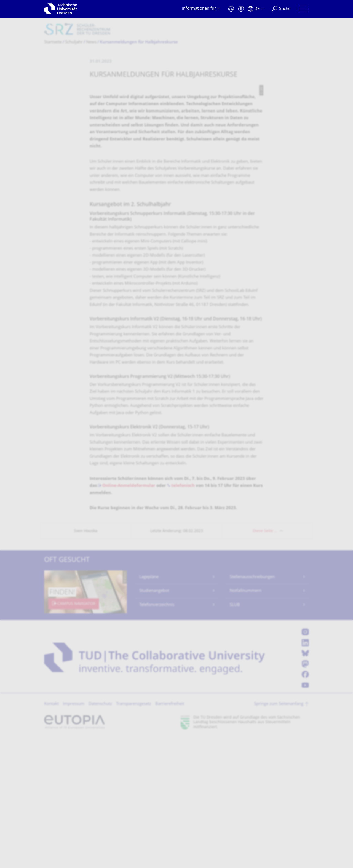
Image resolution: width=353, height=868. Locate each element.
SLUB (235, 735)
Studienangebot (154, 721)
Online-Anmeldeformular (129, 616)
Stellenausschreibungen (252, 707)
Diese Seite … (265, 661)
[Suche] (281, 9)
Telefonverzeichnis (157, 735)
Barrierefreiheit (170, 834)
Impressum (74, 834)
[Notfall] (231, 9)
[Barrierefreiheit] (241, 9)
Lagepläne (149, 707)
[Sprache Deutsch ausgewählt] (256, 9)
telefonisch (183, 616)
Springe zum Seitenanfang (279, 834)
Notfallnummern (246, 721)
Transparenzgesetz (134, 834)
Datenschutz (100, 834)
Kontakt (51, 834)
